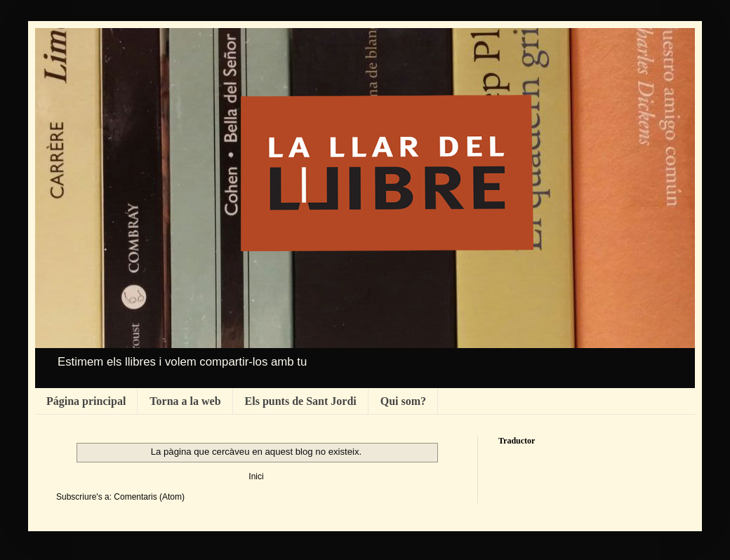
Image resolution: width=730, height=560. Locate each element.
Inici (256, 476)
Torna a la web (185, 401)
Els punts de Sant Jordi (301, 401)
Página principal (86, 401)
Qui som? (403, 401)
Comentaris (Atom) (149, 497)
